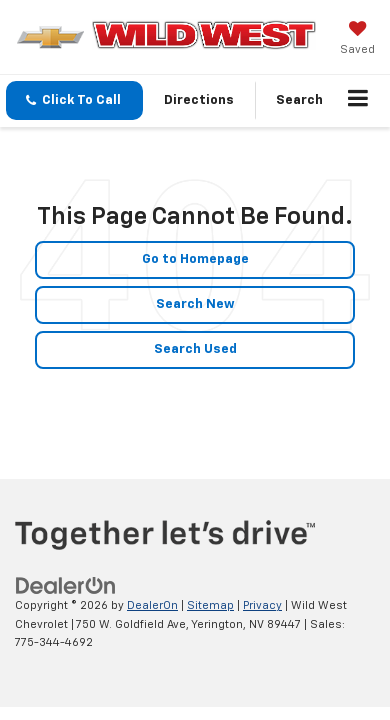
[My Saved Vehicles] (357, 40)
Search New (195, 304)
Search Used (195, 349)
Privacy (262, 605)
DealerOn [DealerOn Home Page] (152, 605)
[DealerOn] (66, 586)
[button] (74, 100)
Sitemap (210, 605)
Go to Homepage (195, 259)
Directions (199, 100)
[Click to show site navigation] (358, 101)
